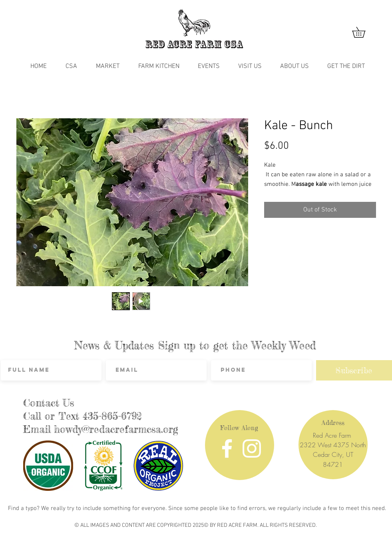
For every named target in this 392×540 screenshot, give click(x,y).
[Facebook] (227, 448)
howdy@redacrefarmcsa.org (116, 429)
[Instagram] (252, 448)
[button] (364, 32)
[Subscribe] (354, 370)
